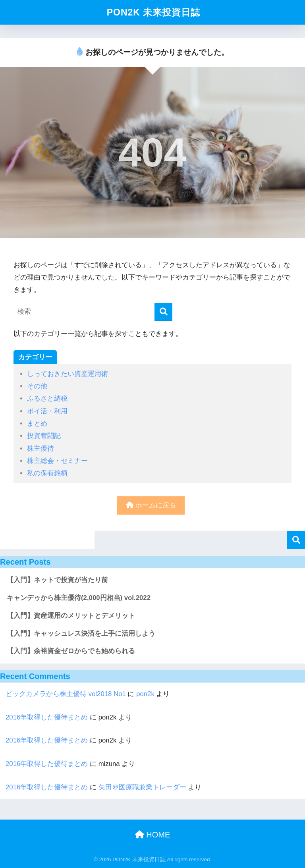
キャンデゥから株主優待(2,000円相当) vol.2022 (79, 598)
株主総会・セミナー (57, 461)
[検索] (163, 312)
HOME (153, 835)
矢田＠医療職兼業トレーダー (142, 787)
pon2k (145, 694)
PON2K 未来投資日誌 (154, 12)
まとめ (37, 423)
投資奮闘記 (44, 436)
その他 (37, 386)
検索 (296, 540)
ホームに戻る (151, 505)
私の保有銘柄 (47, 473)
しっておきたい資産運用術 (68, 374)
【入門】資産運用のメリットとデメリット (71, 616)
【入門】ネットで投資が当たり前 (57, 580)
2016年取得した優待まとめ (47, 717)
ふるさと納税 (47, 398)
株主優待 (41, 448)
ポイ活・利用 (47, 411)
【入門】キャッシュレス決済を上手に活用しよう (81, 634)
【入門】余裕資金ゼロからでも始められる (71, 651)
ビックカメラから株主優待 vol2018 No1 (66, 694)
